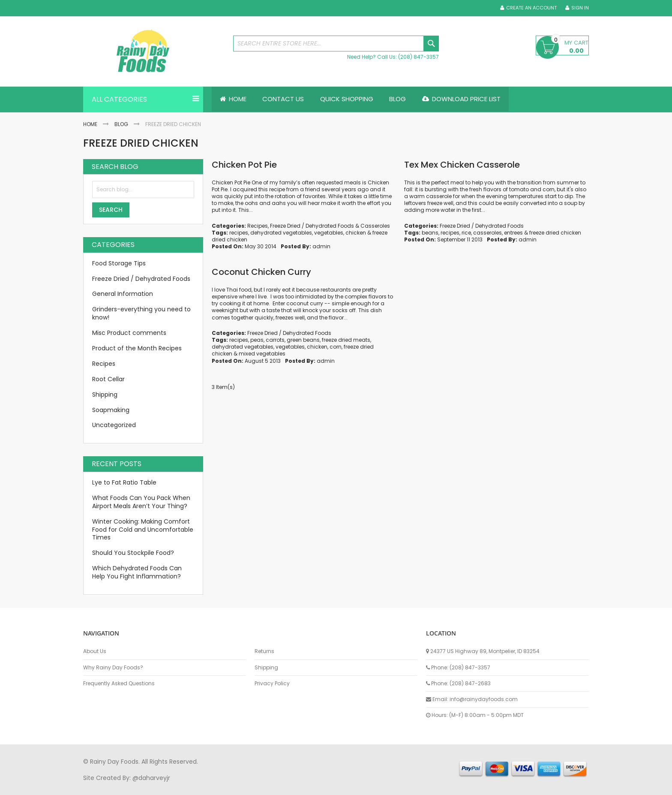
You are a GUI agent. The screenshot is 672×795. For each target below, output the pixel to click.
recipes (239, 233)
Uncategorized (114, 425)
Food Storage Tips (119, 263)
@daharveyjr (151, 778)
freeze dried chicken (555, 233)
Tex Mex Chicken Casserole (462, 165)
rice (466, 233)
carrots (275, 340)
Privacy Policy (272, 684)
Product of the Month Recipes (137, 348)
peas (257, 340)
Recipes (258, 226)
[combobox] (336, 44)
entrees (513, 233)
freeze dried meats (346, 340)
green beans (303, 340)
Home (90, 124)
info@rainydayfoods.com (484, 699)
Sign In (580, 8)
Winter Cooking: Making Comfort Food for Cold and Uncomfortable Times (143, 530)
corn (336, 347)
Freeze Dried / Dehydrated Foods (312, 226)
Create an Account (531, 8)
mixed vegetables (262, 354)
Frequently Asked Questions (119, 684)
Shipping (105, 394)
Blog (121, 124)
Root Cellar (108, 379)
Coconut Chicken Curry (261, 272)
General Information (123, 294)
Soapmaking (111, 410)
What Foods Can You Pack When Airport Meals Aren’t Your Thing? (141, 502)
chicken (356, 233)
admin (321, 246)
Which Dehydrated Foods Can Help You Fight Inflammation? (137, 572)
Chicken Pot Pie (244, 165)
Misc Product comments (129, 333)
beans (430, 233)
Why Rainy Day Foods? (113, 668)
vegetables (329, 233)
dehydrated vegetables (281, 233)
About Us (95, 651)
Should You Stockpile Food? (133, 553)
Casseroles (375, 226)
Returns (264, 651)
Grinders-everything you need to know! (141, 314)
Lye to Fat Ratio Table (124, 482)
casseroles (487, 233)
